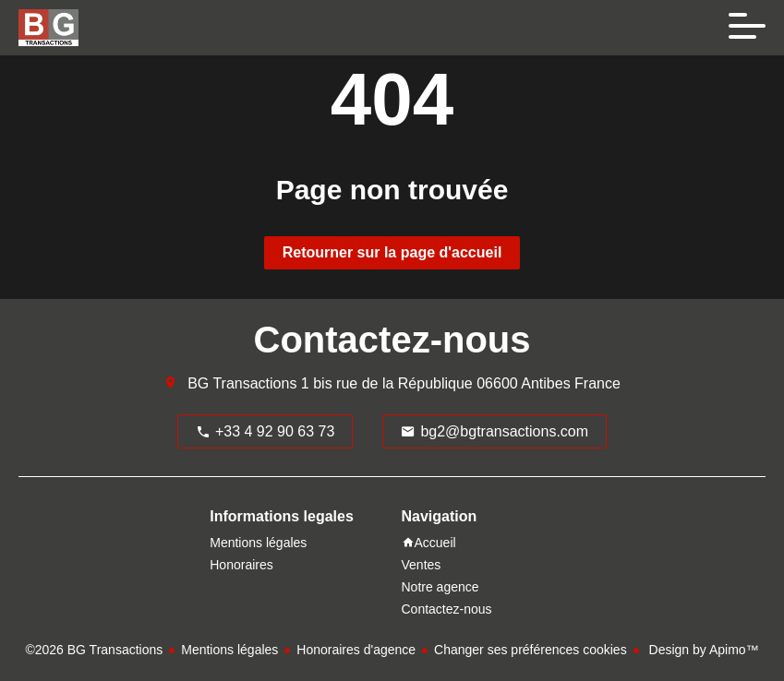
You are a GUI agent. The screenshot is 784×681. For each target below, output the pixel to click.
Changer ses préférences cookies (531, 650)
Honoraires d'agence (356, 650)
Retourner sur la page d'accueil (392, 252)
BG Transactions (242, 383)
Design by (702, 650)
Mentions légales (229, 650)
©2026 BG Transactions (94, 650)
